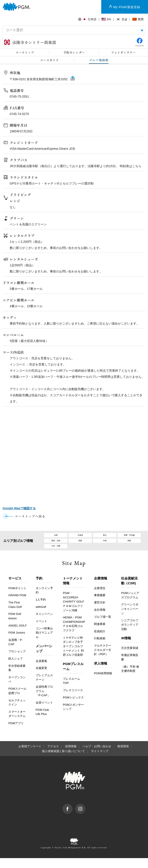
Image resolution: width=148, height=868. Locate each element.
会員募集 (41, 671)
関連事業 (100, 634)
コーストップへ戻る (30, 516)
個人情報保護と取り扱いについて (63, 761)
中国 (105, 545)
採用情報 (71, 756)
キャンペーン (44, 624)
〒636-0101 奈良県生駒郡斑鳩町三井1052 (39, 79)
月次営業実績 (130, 658)
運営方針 (100, 612)
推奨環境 (123, 756)
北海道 (80, 537)
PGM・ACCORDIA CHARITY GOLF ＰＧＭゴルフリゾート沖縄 (73, 611)
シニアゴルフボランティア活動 (130, 634)
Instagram (85, 816)
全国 (56, 537)
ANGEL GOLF (18, 635)
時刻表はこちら (131, 166)
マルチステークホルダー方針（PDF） (103, 660)
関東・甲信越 (129, 537)
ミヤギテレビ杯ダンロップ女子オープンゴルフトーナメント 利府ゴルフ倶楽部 (73, 656)
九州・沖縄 (56, 554)
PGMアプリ (16, 733)
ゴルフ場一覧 (103, 627)
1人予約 (41, 609)
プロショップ (17, 661)
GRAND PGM (17, 605)
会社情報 (100, 619)
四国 (129, 545)
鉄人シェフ (16, 668)
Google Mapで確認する (19, 508)
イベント (41, 631)
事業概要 (100, 605)
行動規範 (100, 648)
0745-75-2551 (19, 97)
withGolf (41, 617)
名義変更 (41, 678)
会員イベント (44, 712)
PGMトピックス (73, 707)
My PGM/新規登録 (127, 7)
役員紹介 (100, 641)
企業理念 (100, 598)
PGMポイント (17, 598)
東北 (105, 537)
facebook (72, 816)
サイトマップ (100, 761)
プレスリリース (73, 700)
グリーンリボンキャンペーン (130, 619)
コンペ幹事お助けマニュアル (44, 642)
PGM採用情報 (103, 683)
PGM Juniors (17, 642)
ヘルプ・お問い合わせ (97, 756)
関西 (80, 545)
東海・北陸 (56, 545)
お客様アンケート (30, 756)
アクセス (53, 756)
